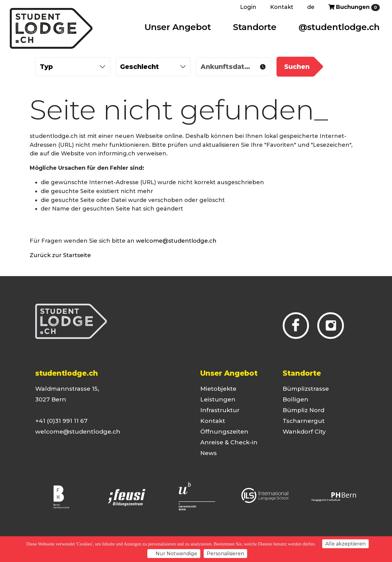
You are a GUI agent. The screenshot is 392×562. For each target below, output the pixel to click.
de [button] (311, 7)
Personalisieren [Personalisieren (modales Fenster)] (225, 554)
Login (248, 7)
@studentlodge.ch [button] (339, 27)
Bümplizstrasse (306, 389)
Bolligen (296, 399)
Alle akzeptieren (345, 544)
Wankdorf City (304, 432)
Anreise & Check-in (229, 442)
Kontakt (282, 7)
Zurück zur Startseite (60, 255)
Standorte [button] (255, 27)
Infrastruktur (220, 410)
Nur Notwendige (174, 554)
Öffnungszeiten (224, 432)
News (209, 453)
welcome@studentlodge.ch (176, 241)
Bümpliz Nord (303, 410)
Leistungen (218, 399)
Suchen (297, 67)
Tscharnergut (304, 421)
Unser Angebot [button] (178, 27)
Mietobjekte (218, 389)
